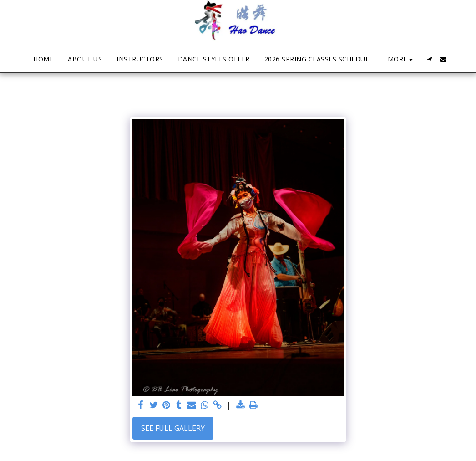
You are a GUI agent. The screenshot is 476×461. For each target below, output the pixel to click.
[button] (430, 59)
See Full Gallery (173, 428)
